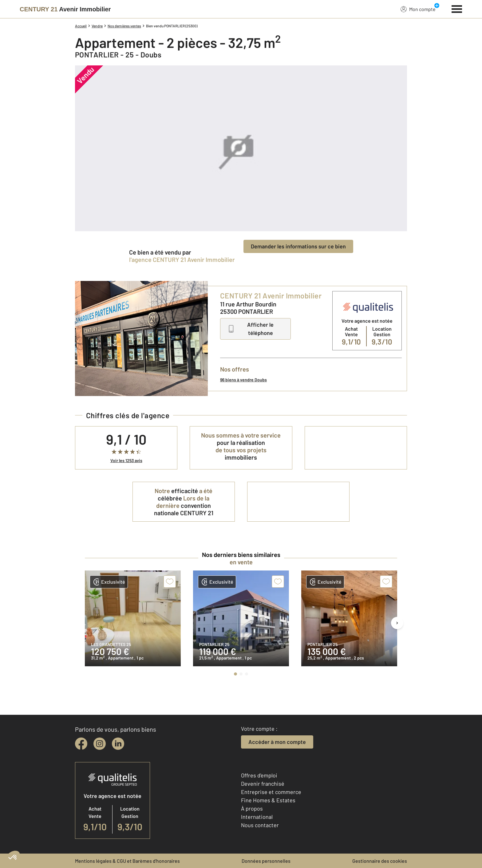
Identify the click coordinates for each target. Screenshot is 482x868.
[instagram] (100, 744)
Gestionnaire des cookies (380, 861)
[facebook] (81, 744)
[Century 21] (65, 9)
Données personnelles (266, 861)
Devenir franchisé (263, 784)
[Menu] (457, 8)
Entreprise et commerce (271, 792)
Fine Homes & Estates (268, 800)
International (257, 817)
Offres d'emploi (259, 775)
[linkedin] (118, 744)
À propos (252, 808)
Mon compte (418, 9)
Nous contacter (260, 825)
